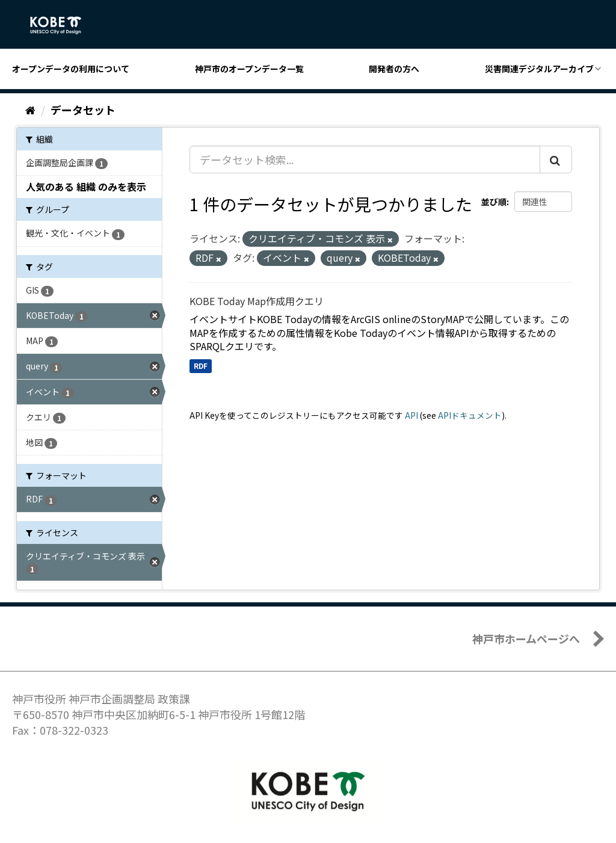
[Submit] (556, 159)
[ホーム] (30, 110)
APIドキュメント (470, 415)
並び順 (494, 202)
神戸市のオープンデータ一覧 (249, 69)
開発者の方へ (394, 69)
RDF (201, 366)
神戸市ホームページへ (526, 638)
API (411, 415)
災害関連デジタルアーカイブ (539, 69)
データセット (83, 110)
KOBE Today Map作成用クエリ (257, 301)
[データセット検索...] (365, 159)
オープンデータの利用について (71, 69)
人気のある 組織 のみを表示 (86, 187)
